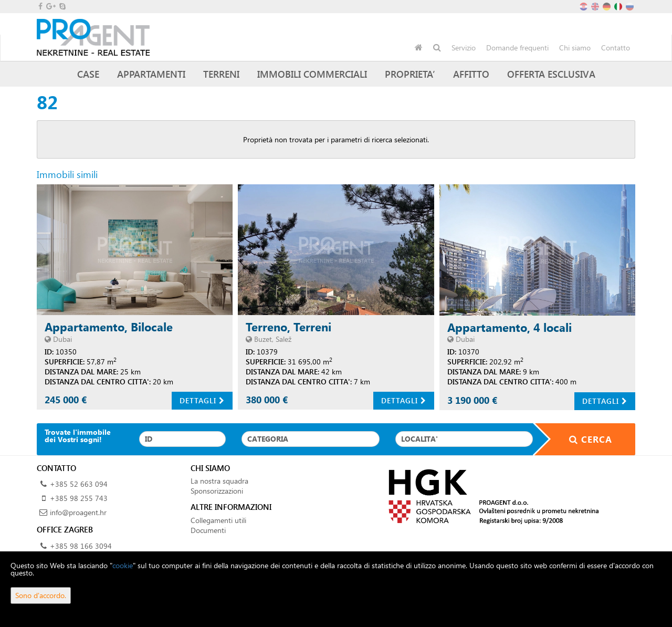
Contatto (616, 48)
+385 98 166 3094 (81, 546)
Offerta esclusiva (551, 74)
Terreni (221, 74)
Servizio (464, 48)
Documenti (208, 530)
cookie (123, 565)
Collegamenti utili (218, 520)
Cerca (584, 439)
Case (88, 74)
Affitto (471, 74)
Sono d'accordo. (41, 595)
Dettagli (202, 400)
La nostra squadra (219, 481)
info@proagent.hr (78, 512)
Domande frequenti (517, 48)
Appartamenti (151, 74)
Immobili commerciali (312, 74)
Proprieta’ (410, 74)
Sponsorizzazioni (217, 491)
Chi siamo (575, 48)
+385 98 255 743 (79, 498)
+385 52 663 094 (79, 484)
